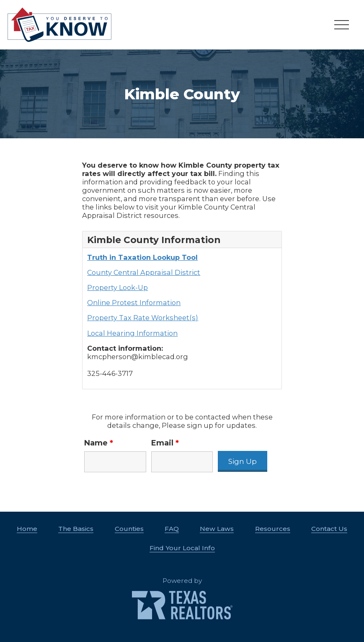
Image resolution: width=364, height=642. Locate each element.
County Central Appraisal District (144, 272)
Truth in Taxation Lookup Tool (142, 257)
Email (165, 443)
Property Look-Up (117, 287)
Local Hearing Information (132, 333)
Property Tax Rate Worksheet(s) (143, 318)
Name (99, 443)
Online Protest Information (134, 303)
